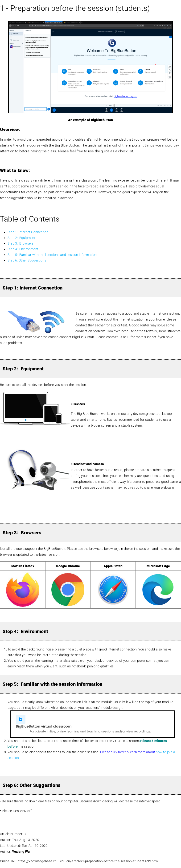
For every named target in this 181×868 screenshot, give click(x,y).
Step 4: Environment (23, 249)
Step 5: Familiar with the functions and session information (52, 255)
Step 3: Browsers (21, 243)
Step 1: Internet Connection (28, 232)
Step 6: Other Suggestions (27, 260)
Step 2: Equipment (22, 238)
